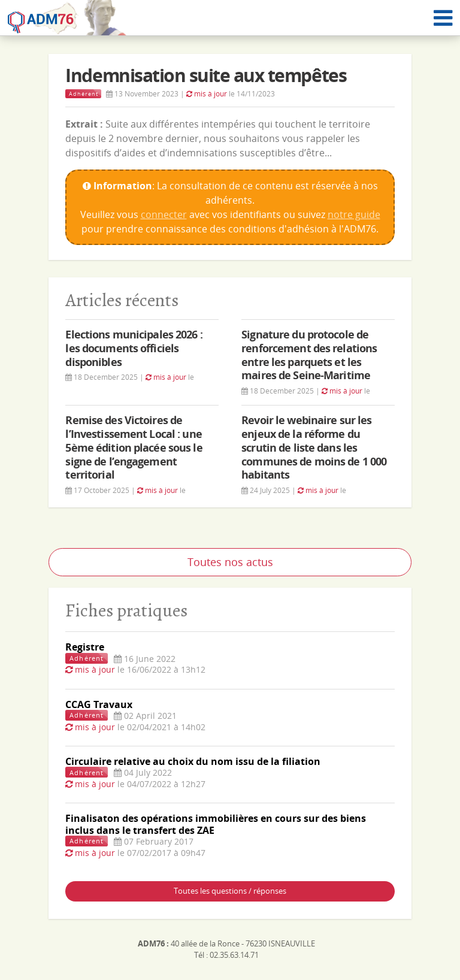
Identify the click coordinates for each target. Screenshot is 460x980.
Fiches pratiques (126, 610)
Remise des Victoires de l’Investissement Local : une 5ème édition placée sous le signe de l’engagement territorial (134, 447)
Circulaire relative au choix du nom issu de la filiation (193, 761)
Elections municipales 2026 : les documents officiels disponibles (134, 348)
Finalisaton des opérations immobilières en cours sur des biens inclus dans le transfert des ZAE (216, 824)
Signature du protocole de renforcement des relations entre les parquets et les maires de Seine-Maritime (309, 355)
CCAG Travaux (99, 704)
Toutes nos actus (230, 562)
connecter (164, 214)
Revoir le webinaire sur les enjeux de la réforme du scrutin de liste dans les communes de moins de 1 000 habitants (314, 447)
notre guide (354, 214)
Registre (85, 647)
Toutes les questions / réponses (230, 891)
